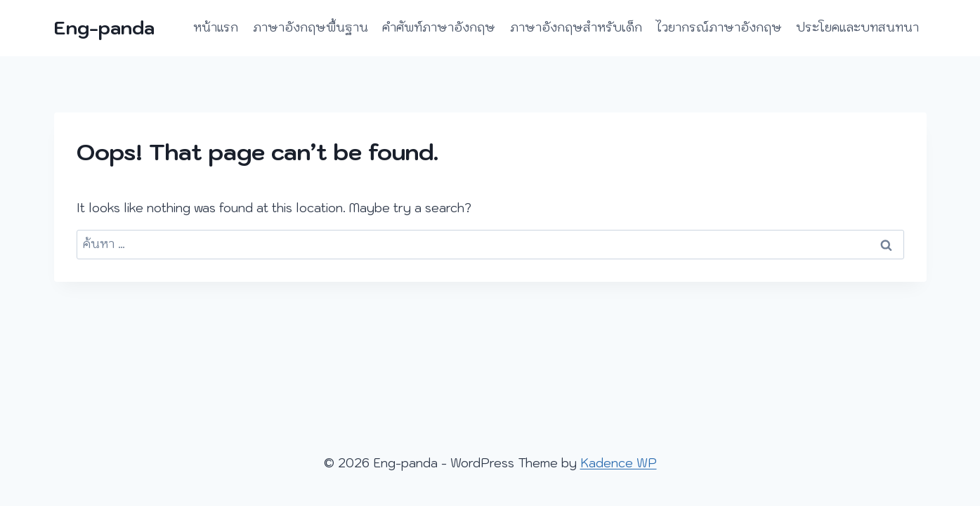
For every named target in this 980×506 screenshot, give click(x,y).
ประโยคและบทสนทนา (857, 27)
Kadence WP (619, 463)
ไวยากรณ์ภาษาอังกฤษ (719, 27)
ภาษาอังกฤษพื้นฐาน (311, 27)
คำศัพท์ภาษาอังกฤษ (439, 27)
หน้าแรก (216, 27)
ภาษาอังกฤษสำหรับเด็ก (576, 27)
